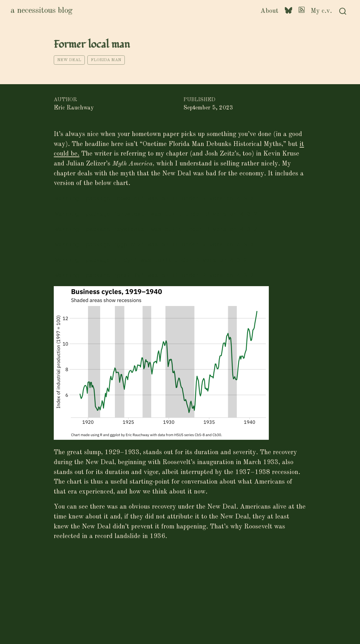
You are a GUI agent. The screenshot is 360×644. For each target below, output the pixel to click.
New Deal (69, 60)
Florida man (106, 60)
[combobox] (343, 11)
